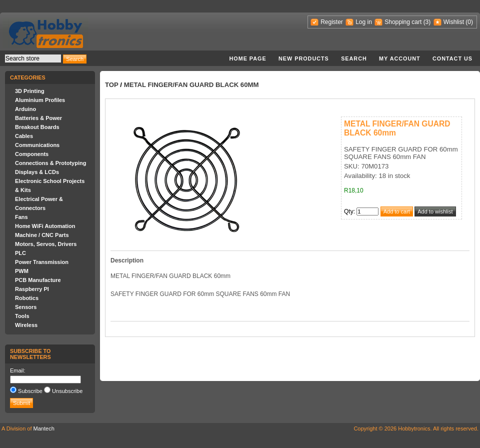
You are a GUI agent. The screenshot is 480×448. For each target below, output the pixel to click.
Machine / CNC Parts (42, 235)
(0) (469, 22)
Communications (37, 145)
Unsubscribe (67, 391)
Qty (349, 211)
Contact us (452, 58)
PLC (20, 253)
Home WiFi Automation (45, 226)
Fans (21, 217)
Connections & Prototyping (50, 163)
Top (112, 85)
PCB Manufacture (38, 280)
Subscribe (30, 391)
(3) (427, 22)
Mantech (44, 428)
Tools (22, 316)
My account (400, 58)
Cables (24, 136)
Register (332, 22)
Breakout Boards (37, 127)
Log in (364, 22)
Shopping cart (403, 22)
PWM (22, 271)
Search (354, 58)
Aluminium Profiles (40, 100)
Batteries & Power (38, 118)
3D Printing (30, 91)
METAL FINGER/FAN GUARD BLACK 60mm (191, 85)
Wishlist (454, 22)
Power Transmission (42, 262)
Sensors (26, 307)
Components (32, 154)
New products (304, 58)
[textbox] (33, 58)
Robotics (27, 298)
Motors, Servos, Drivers (46, 244)
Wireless (26, 325)
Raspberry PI (32, 289)
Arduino (25, 109)
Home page (247, 58)
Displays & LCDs (37, 172)
